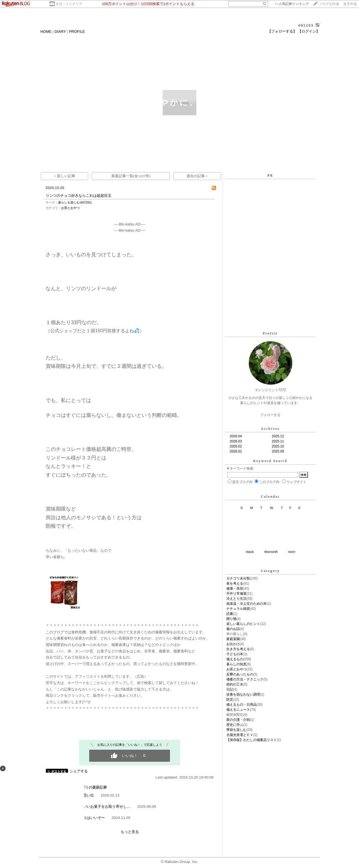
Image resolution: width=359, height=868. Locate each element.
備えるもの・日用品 (241, 705)
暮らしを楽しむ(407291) (75, 202)
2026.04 (236, 436)
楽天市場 (350, 4)
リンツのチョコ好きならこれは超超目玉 (79, 196)
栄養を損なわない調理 (243, 694)
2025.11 (278, 441)
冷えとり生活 (236, 599)
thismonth (271, 552)
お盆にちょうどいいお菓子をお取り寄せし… (94, 806)
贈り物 (231, 619)
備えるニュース (238, 710)
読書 (230, 614)
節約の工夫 (235, 684)
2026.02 (236, 446)
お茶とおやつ (70, 208)
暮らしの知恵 (236, 664)
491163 (306, 25)
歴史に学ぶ (235, 725)
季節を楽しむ (236, 730)
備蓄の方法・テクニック (245, 679)
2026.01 (236, 451)
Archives (270, 429)
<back (250, 552)
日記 (230, 689)
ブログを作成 (329, 4)
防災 (230, 700)
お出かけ (233, 644)
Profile (270, 333)
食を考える (235, 583)
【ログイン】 (309, 31)
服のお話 (233, 629)
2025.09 (278, 451)
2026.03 (236, 441)
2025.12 (278, 436)
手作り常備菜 (236, 594)
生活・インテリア (69, 4)
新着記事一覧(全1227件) (131, 176)
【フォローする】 (282, 31)
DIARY (60, 32)
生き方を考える (238, 649)
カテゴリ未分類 (238, 578)
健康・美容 (235, 588)
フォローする (270, 415)
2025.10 (278, 446)
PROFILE (77, 32)
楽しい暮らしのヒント (243, 624)
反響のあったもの (240, 674)
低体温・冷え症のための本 (247, 604)
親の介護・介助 (238, 720)
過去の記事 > (197, 176)
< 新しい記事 (65, 176)
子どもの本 (235, 654)
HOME (46, 32)
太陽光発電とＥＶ (240, 735)
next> (292, 552)
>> (292, 4)
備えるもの (235, 659)
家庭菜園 (233, 639)
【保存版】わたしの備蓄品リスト (252, 740)
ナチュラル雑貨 (238, 609)
